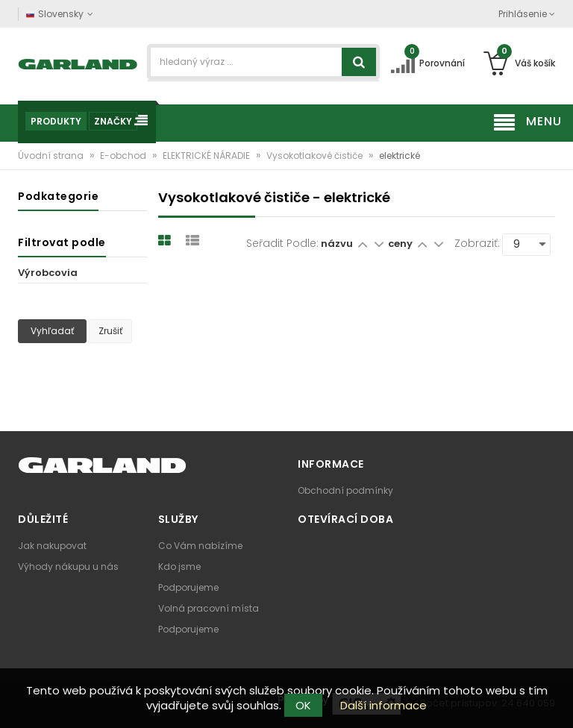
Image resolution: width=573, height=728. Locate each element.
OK (303, 705)
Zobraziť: (477, 243)
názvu (337, 244)
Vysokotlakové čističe (316, 156)
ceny (401, 244)
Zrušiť (110, 331)
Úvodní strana (52, 156)
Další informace (383, 705)
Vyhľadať (52, 331)
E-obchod (124, 156)
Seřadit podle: (282, 243)
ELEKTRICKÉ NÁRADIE (207, 156)
